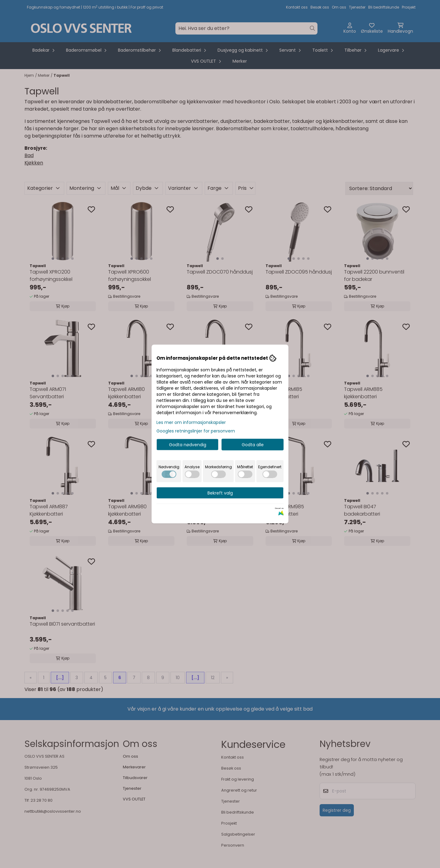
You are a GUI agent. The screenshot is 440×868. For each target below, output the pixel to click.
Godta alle (253, 445)
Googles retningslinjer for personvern (196, 431)
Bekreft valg (220, 493)
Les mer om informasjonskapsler (191, 422)
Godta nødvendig (188, 445)
